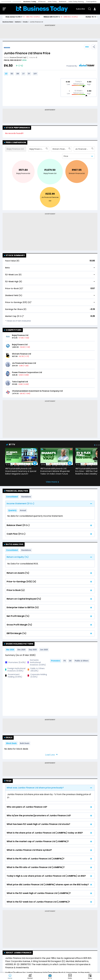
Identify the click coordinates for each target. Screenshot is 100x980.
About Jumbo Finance (18, 928)
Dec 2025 (21, 650)
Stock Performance (17, 128)
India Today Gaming (76, 2)
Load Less (50, 730)
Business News (8, 22)
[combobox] (30, 149)
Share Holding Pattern (19, 644)
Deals (8, 713)
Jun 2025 (44, 650)
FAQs (8, 756)
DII (70, 661)
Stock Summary (14, 255)
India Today (52, 2)
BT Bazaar (42, 2)
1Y (23, 74)
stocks (25, 22)
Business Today (30, 2)
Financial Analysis (16, 491)
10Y (35, 74)
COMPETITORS (13, 330)
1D (6, 74)
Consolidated (12, 497)
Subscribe (80, 9)
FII (65, 661)
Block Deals (11, 718)
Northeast (63, 2)
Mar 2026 (10, 650)
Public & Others (82, 661)
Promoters (56, 661)
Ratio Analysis (14, 544)
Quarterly (12, 510)
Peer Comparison (15, 142)
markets (18, 22)
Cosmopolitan (91, 2)
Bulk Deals (25, 718)
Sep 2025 (33, 650)
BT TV (12, 444)
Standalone (26, 497)
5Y (29, 74)
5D (12, 74)
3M (18, 74)
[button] (90, 976)
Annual (23, 510)
